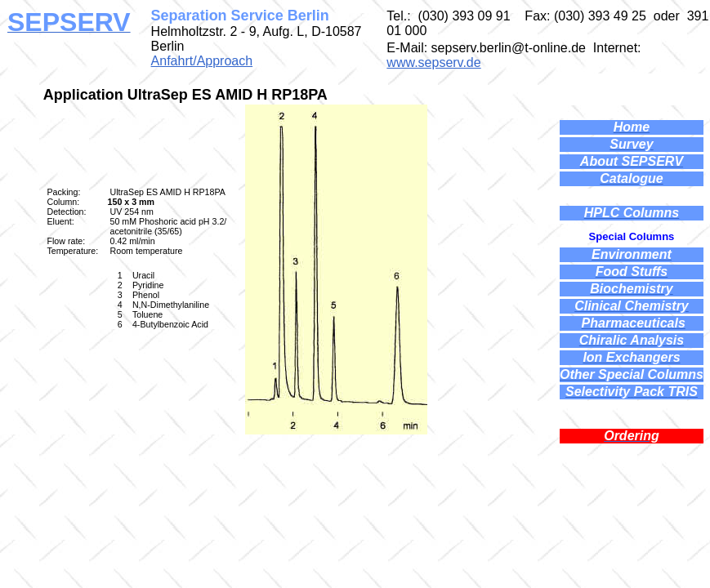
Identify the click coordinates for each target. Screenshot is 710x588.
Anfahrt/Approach (202, 61)
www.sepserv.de (433, 62)
